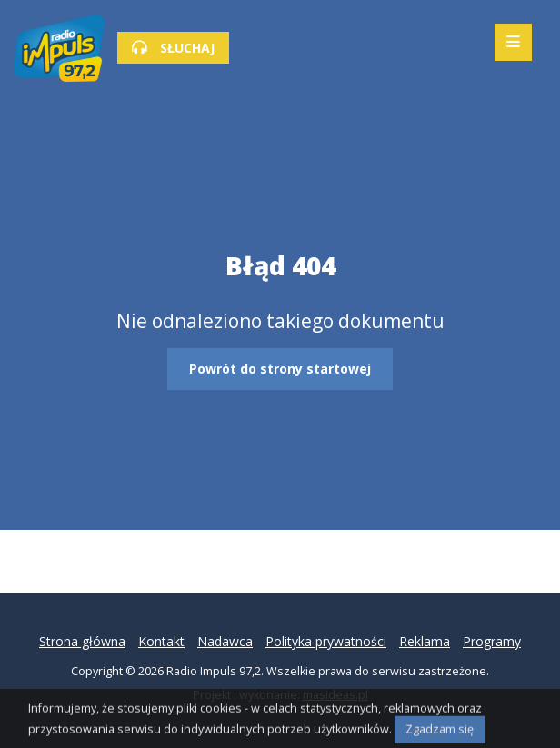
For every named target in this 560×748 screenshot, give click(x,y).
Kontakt (161, 641)
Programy (492, 641)
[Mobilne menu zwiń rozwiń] (513, 42)
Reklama (425, 641)
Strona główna (82, 641)
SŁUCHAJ (173, 48)
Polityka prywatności (326, 641)
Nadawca (225, 641)
